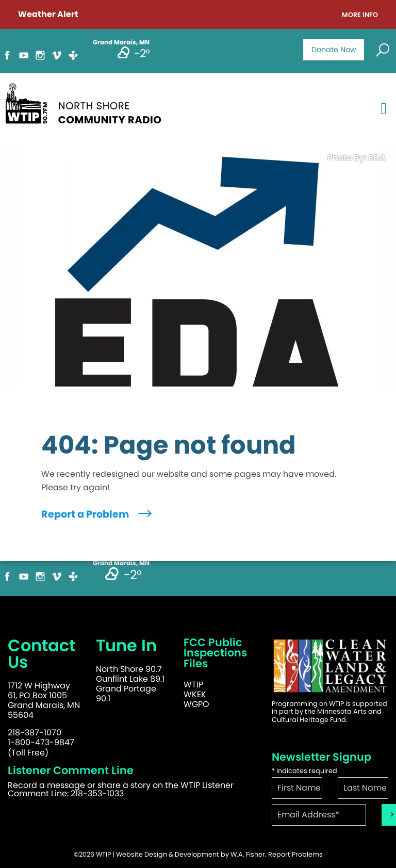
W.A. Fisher (248, 854)
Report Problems (295, 854)
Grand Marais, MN (121, 563)
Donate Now (334, 50)
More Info (360, 15)
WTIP (193, 685)
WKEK (195, 694)
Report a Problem (98, 514)
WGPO (196, 704)
